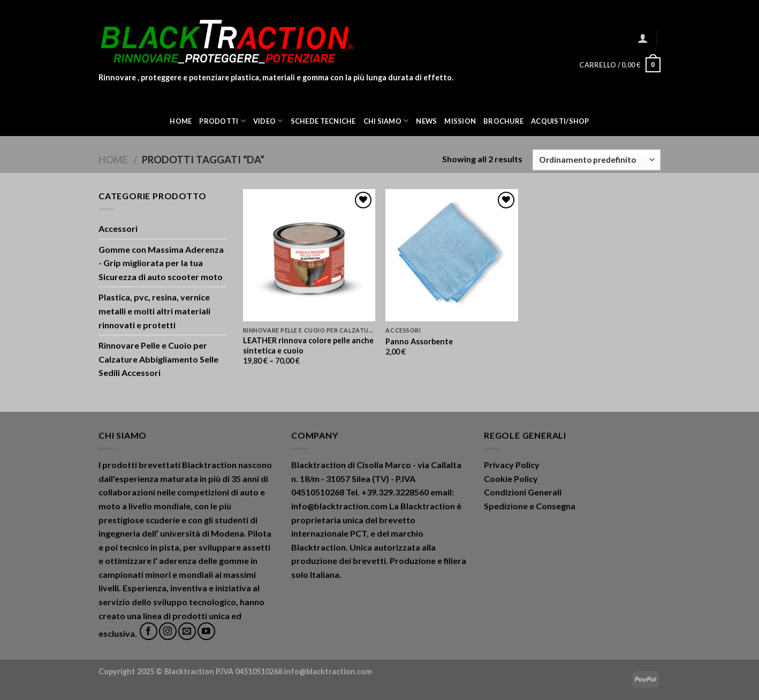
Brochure (503, 121)
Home (181, 121)
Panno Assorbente (419, 341)
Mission (460, 121)
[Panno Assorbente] (451, 255)
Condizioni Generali (523, 492)
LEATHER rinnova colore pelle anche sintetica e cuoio (308, 345)
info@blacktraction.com (328, 671)
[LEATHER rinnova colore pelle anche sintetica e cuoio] (309, 255)
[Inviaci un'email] (187, 631)
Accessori (118, 228)
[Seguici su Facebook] (149, 631)
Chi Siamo (386, 121)
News (426, 121)
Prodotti (222, 121)
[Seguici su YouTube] (206, 631)
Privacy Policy (512, 465)
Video (268, 121)
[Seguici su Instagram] (168, 631)
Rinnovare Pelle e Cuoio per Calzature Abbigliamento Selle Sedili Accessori (158, 359)
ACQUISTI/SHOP (560, 121)
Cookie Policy (511, 479)
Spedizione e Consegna (530, 506)
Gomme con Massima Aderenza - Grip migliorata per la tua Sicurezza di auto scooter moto (161, 263)
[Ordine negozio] (597, 160)
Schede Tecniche (323, 121)
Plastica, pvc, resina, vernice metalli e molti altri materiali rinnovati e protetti (154, 311)
